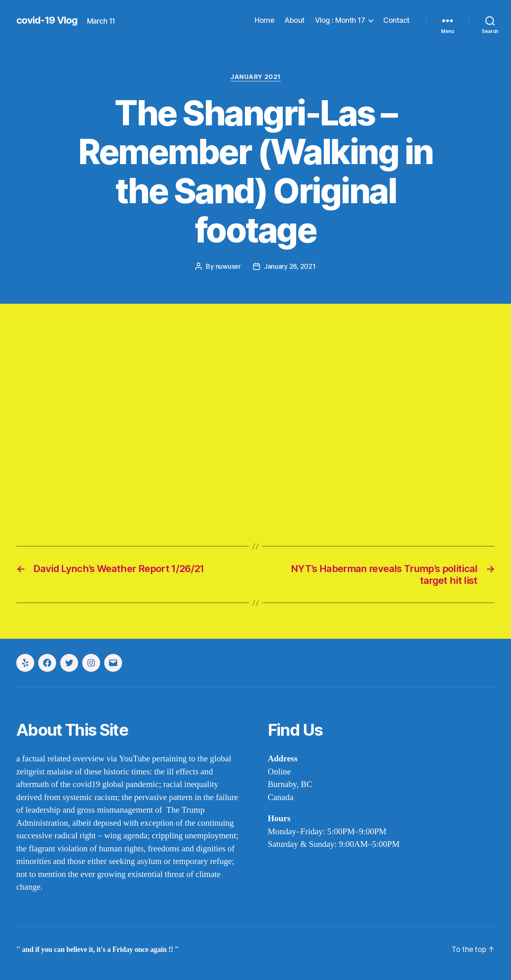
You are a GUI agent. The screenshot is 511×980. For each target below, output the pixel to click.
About (295, 20)
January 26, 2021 (290, 266)
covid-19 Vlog (47, 20)
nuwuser (228, 266)
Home (264, 20)
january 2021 (255, 77)
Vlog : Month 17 (340, 20)
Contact (396, 20)
